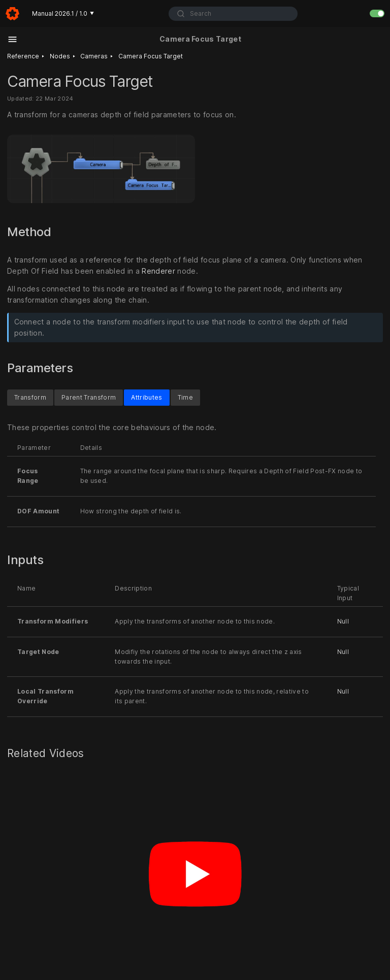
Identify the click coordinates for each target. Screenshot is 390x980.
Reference (23, 56)
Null (343, 621)
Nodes (60, 56)
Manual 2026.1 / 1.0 (63, 13)
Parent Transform (89, 397)
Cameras (94, 56)
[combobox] (233, 14)
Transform (30, 397)
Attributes (147, 397)
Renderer (158, 270)
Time (185, 397)
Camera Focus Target (151, 56)
